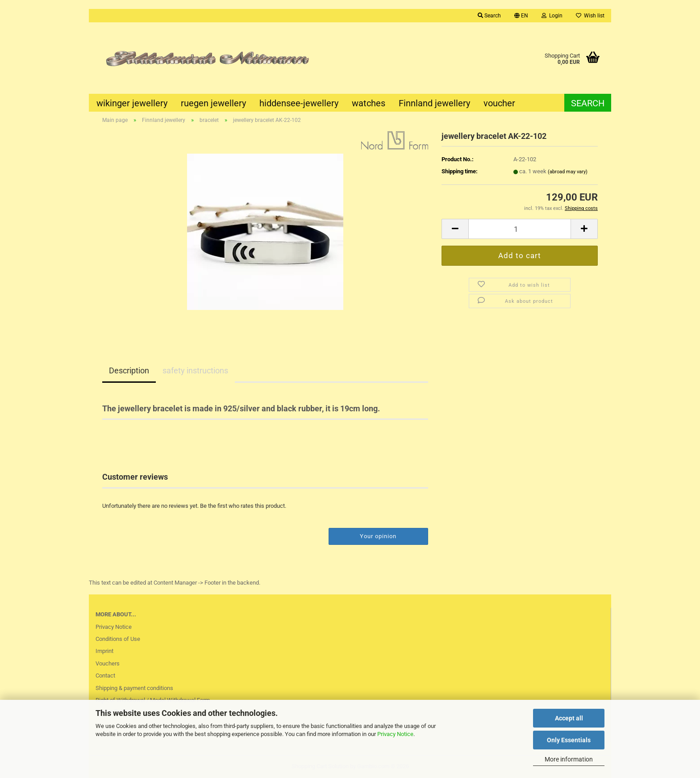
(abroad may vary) (568, 172)
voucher (499, 103)
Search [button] (489, 16)
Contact (105, 676)
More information (569, 759)
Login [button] (552, 16)
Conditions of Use (118, 639)
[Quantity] (520, 229)
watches (369, 103)
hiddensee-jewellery (299, 103)
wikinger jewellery (132, 103)
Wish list (590, 16)
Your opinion (378, 536)
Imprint (104, 651)
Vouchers (108, 663)
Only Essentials (569, 740)
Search (588, 103)
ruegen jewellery (213, 103)
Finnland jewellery (434, 103)
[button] (521, 16)
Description (129, 370)
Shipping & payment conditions (134, 688)
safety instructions (195, 370)
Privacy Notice (395, 734)
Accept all (569, 718)
